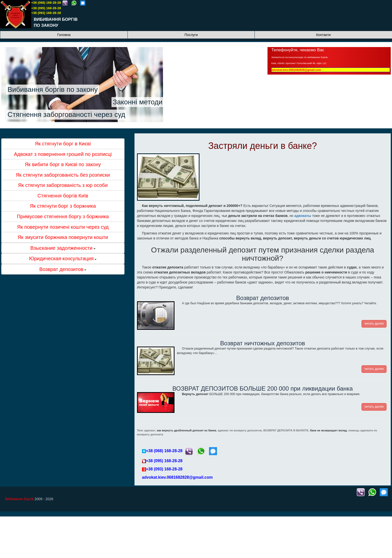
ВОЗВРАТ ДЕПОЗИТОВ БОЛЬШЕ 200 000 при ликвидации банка (262, 388)
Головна (64, 35)
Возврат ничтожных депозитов (263, 343)
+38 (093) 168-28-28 (46, 13)
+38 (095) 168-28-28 (46, 8)
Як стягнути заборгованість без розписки (63, 175)
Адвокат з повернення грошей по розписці (63, 154)
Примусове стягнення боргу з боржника (63, 216)
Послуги (191, 35)
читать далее (374, 324)
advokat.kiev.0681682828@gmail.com (296, 70)
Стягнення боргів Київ (63, 196)
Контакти (323, 35)
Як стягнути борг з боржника (63, 206)
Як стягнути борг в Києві (63, 144)
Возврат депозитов (263, 298)
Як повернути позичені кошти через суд (63, 227)
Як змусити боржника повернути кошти (63, 237)
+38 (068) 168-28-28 (46, 3)
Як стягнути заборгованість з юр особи (63, 185)
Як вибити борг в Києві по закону (63, 164)
